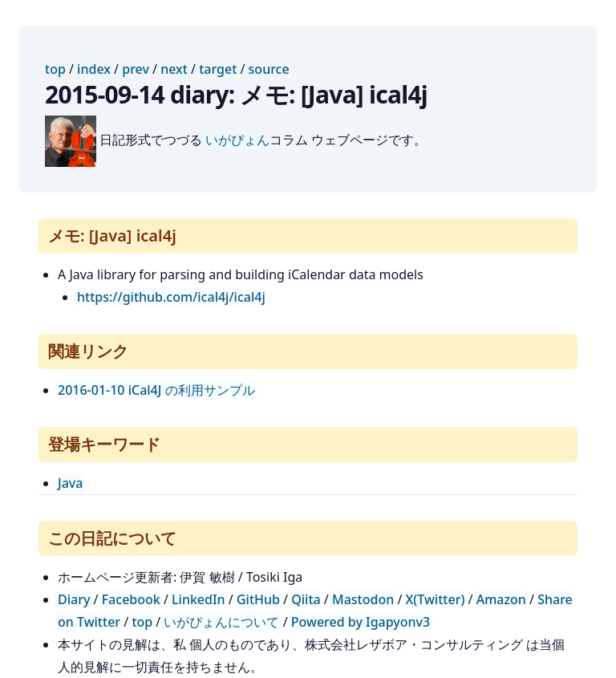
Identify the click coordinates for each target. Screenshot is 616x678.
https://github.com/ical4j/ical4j (171, 297)
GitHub (258, 599)
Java (70, 483)
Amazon (501, 599)
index (94, 69)
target (218, 69)
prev (136, 69)
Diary (74, 599)
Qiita (306, 599)
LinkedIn (199, 599)
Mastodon (363, 599)
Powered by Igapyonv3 (361, 622)
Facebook (131, 599)
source (269, 69)
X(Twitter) (436, 599)
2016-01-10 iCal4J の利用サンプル (156, 390)
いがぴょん (237, 140)
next (174, 69)
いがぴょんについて (221, 622)
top (55, 69)
